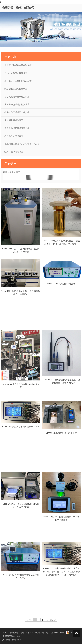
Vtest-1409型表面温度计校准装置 (61, 433)
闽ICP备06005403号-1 (56, 633)
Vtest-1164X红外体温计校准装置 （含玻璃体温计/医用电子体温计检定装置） (61, 242)
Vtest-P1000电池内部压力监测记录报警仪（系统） (21, 576)
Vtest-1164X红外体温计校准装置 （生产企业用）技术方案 (21, 250)
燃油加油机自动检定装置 (16, 89)
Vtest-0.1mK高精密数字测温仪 (61, 284)
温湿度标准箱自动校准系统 (17, 128)
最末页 (53, 620)
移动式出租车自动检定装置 (17, 97)
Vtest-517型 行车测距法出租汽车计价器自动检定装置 (61, 518)
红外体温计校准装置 (14, 152)
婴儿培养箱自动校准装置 (16, 73)
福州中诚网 (17, 640)
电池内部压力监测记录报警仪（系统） (22, 144)
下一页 (45, 620)
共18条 (29, 620)
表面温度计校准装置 (14, 136)
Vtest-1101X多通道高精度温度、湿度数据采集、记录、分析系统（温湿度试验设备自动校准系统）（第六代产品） (61, 572)
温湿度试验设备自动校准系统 (18, 65)
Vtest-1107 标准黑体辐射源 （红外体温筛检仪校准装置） (21, 293)
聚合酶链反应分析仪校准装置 (18, 81)
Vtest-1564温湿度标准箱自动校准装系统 (21, 427)
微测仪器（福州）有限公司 (18, 8)
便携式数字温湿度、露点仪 (17, 112)
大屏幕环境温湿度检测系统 (17, 104)
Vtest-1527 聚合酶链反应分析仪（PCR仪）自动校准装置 (21, 505)
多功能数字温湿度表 (14, 120)
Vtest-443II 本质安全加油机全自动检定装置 (21, 386)
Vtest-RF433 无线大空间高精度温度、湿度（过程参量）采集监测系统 (61, 381)
